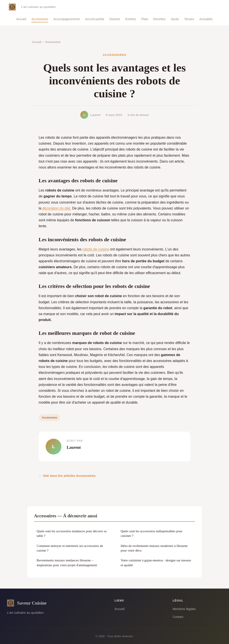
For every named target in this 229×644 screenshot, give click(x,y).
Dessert (115, 19)
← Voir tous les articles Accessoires (67, 476)
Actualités (206, 19)
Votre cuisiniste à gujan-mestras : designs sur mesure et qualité (156, 562)
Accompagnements (67, 19)
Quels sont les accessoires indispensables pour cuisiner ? (151, 533)
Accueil (21, 19)
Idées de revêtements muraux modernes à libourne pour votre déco (154, 548)
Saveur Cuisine (27, 603)
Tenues (189, 19)
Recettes (159, 19)
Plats (145, 19)
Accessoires (40, 19)
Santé (175, 19)
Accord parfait (95, 19)
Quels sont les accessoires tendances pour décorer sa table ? (72, 533)
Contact (178, 617)
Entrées (131, 19)
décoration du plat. (56, 208)
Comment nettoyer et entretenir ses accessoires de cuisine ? (70, 548)
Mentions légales (184, 609)
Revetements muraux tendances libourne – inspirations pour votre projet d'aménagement (67, 562)
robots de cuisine (96, 249)
